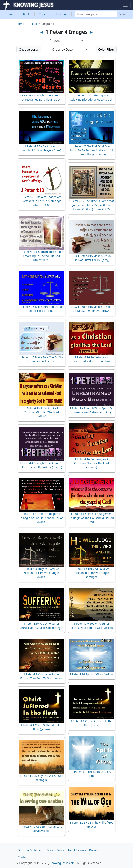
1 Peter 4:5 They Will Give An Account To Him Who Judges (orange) (92, 573)
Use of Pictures (76, 850)
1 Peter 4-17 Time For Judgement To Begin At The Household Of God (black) (41, 518)
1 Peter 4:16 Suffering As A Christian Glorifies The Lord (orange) (92, 463)
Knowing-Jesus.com (62, 863)
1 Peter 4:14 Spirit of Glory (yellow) (91, 674)
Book (26, 14)
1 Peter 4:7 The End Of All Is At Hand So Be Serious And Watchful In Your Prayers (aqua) (92, 150)
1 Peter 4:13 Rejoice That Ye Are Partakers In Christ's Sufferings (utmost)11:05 (41, 201)
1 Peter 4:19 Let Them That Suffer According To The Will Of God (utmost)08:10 (41, 256)
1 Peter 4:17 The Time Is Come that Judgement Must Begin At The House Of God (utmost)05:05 (91, 205)
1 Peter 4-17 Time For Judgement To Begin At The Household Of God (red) (92, 518)
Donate (94, 850)
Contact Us (25, 857)
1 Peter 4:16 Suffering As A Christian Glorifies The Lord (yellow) (42, 412)
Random (61, 14)
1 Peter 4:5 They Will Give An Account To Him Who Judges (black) (41, 573)
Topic (43, 14)
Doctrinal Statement (31, 850)
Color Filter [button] (106, 49)
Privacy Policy (55, 850)
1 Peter (33, 24)
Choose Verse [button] (29, 49)
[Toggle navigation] (125, 5)
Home (9, 14)
